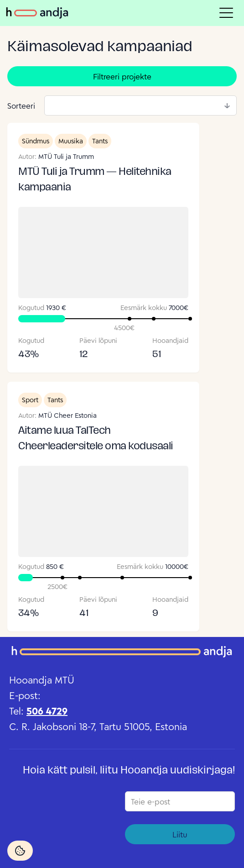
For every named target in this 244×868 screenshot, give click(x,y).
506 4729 (47, 711)
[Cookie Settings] (20, 851)
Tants (100, 141)
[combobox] (140, 105)
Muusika (71, 141)
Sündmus (36, 141)
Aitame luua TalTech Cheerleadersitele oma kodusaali (96, 439)
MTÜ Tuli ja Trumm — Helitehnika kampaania (95, 180)
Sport (30, 400)
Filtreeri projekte (122, 76)
